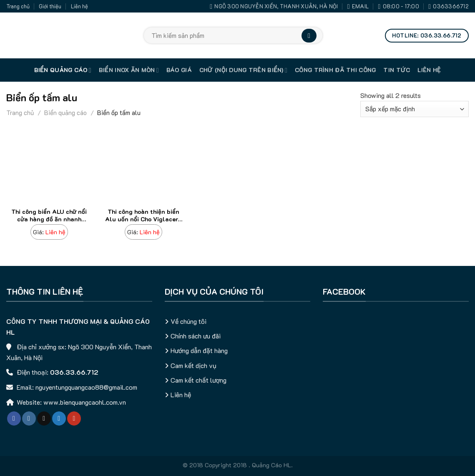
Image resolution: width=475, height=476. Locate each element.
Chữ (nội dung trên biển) (243, 70)
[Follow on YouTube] (74, 418)
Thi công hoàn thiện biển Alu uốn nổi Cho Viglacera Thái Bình (143, 216)
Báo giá (179, 70)
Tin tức (397, 70)
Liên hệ (79, 6)
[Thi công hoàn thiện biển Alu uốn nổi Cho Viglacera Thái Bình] (143, 232)
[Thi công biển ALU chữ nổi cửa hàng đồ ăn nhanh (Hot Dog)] (49, 232)
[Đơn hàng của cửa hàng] (415, 109)
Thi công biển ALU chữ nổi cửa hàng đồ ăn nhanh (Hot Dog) (49, 216)
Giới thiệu (50, 6)
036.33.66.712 (74, 372)
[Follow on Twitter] (59, 418)
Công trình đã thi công (335, 70)
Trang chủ (18, 6)
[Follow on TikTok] (44, 418)
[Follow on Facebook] (14, 418)
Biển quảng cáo (63, 70)
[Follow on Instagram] (29, 418)
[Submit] (309, 36)
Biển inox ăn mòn (129, 70)
